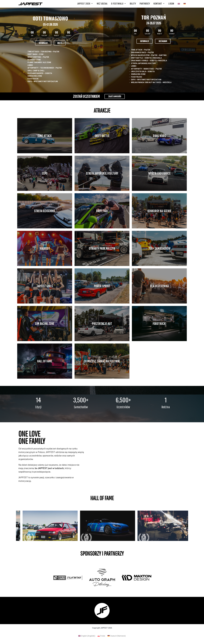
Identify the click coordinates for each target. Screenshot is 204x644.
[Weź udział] (102, 4)
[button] (17, 526)
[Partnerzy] (145, 4)
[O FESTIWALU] (119, 4)
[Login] (171, 4)
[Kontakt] (159, 4)
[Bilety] (133, 4)
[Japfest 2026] (85, 4)
